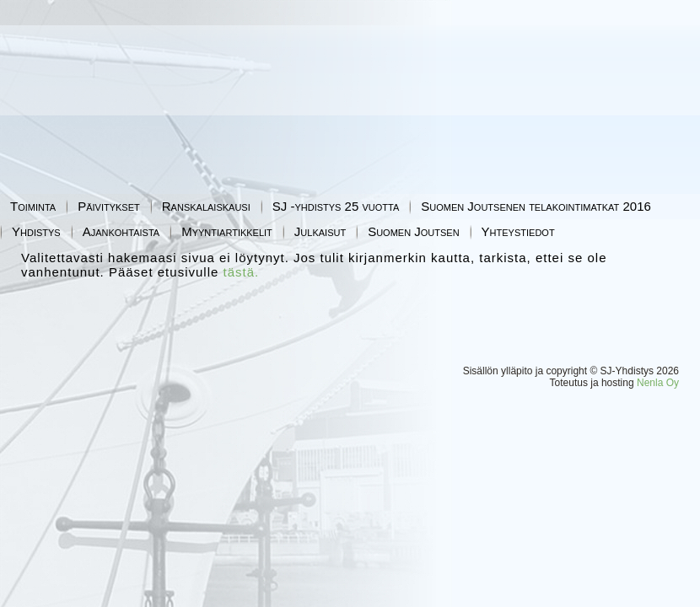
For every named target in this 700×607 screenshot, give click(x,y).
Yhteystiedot (518, 231)
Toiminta (33, 206)
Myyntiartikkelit (227, 231)
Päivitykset (109, 206)
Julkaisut (320, 231)
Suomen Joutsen (413, 231)
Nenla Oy (658, 383)
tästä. (241, 272)
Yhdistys (36, 231)
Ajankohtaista (121, 231)
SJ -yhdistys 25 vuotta (336, 206)
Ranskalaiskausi (206, 206)
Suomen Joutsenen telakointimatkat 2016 (536, 206)
